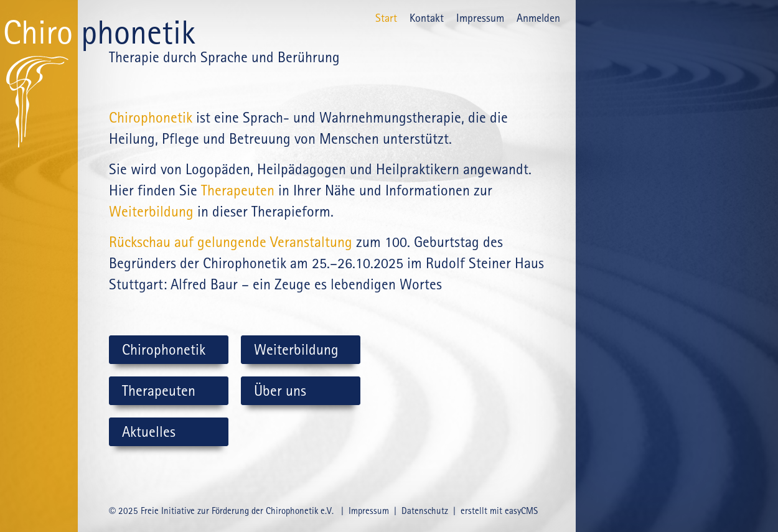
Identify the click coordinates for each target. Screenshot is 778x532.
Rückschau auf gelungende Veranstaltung (231, 242)
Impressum (480, 18)
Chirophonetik (151, 118)
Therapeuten (238, 190)
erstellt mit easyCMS (500, 511)
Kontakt (427, 18)
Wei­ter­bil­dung (151, 212)
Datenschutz (425, 511)
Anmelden (538, 18)
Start (386, 18)
